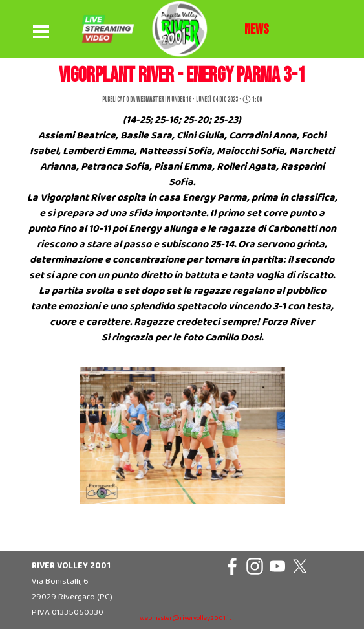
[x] (300, 566)
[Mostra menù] (41, 32)
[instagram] (255, 566)
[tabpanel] (257, 30)
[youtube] (277, 566)
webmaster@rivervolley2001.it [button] (186, 618)
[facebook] (232, 566)
